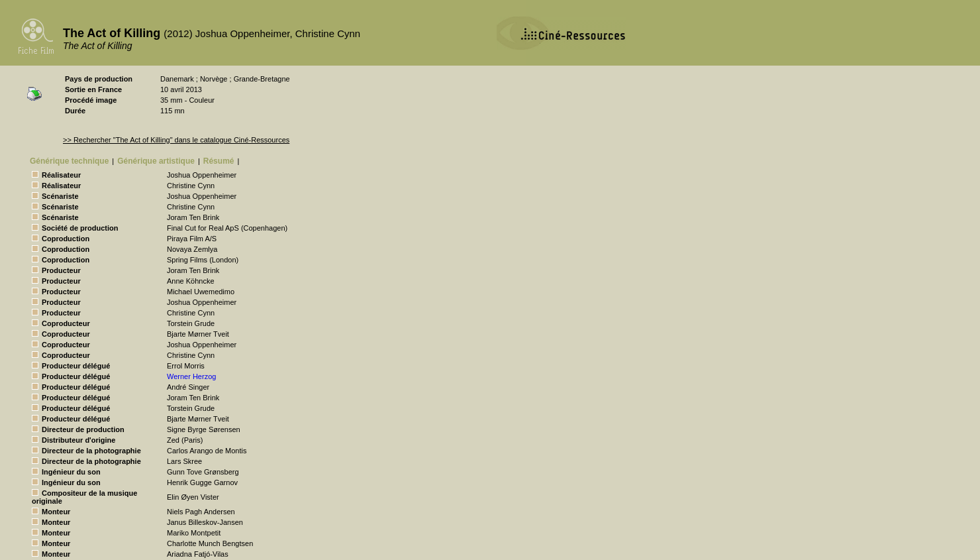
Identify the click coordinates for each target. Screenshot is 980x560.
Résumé (219, 161)
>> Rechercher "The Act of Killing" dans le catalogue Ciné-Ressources (176, 140)
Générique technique (69, 161)
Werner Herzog (191, 376)
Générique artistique (156, 161)
